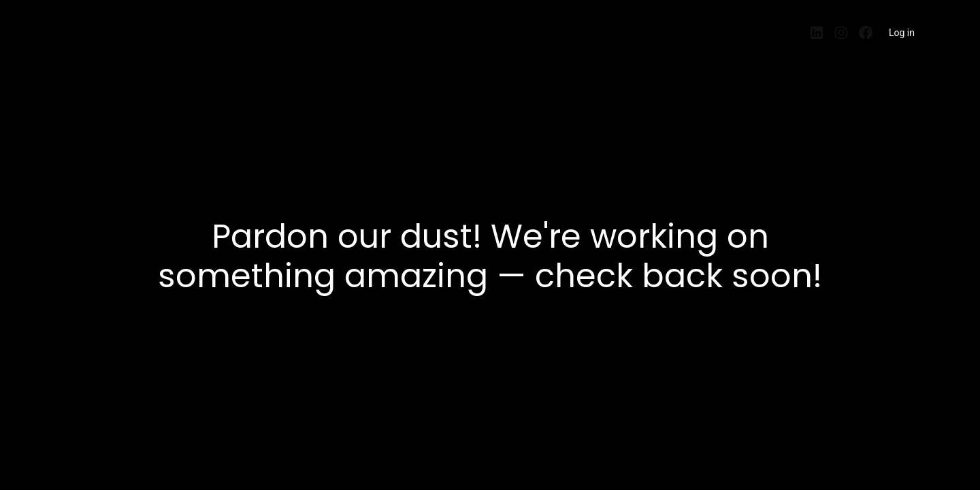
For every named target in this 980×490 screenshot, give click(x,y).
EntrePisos (87, 29)
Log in (902, 33)
